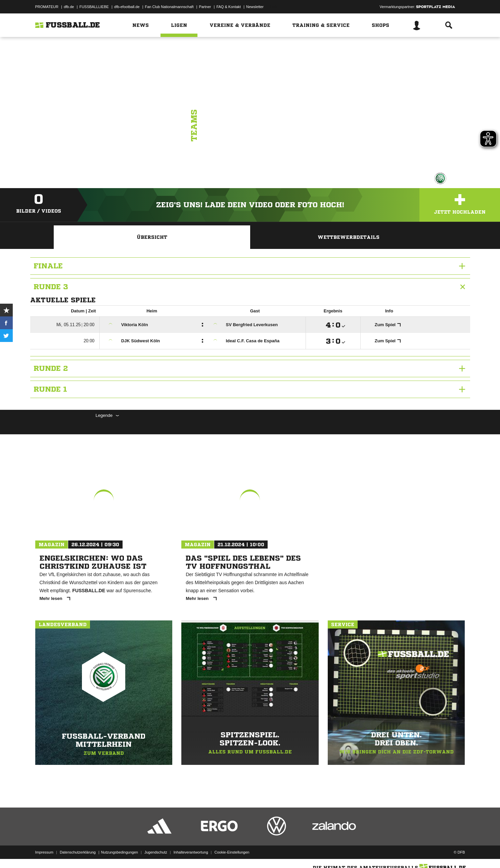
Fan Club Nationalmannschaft (169, 7)
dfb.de (69, 7)
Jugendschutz (156, 852)
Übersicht (152, 237)
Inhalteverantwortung (191, 852)
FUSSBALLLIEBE (94, 7)
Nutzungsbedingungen (120, 852)
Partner (205, 7)
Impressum (44, 852)
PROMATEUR (47, 7)
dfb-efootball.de (127, 7)
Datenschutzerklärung (78, 852)
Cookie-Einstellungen (232, 852)
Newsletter (255, 7)
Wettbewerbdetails (349, 237)
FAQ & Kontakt (229, 7)
